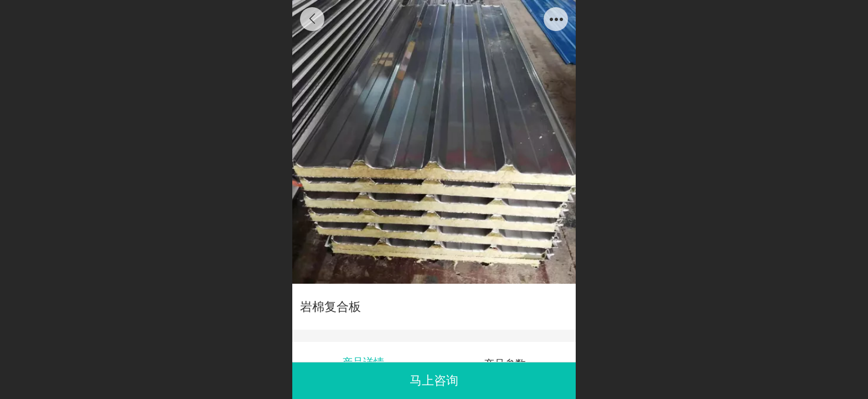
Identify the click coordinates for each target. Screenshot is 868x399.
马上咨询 (434, 380)
